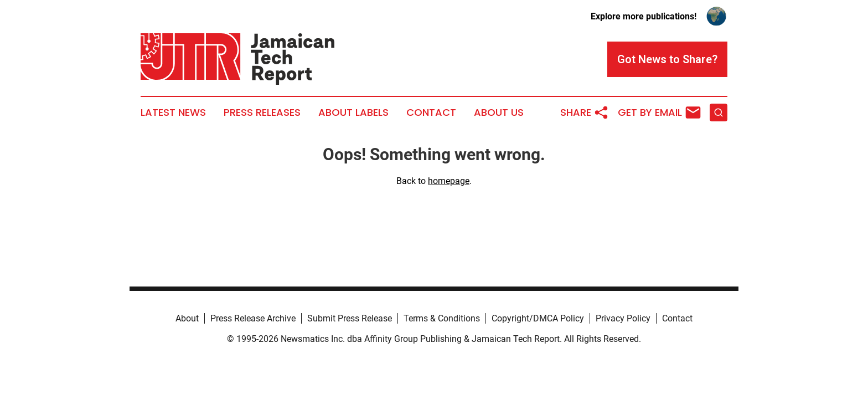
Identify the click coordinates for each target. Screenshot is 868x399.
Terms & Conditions (442, 318)
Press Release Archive (253, 318)
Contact (431, 112)
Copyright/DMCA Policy (538, 318)
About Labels (353, 112)
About (187, 318)
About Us (499, 112)
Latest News (173, 112)
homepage (449, 181)
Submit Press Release (350, 318)
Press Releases (262, 112)
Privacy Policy (623, 318)
